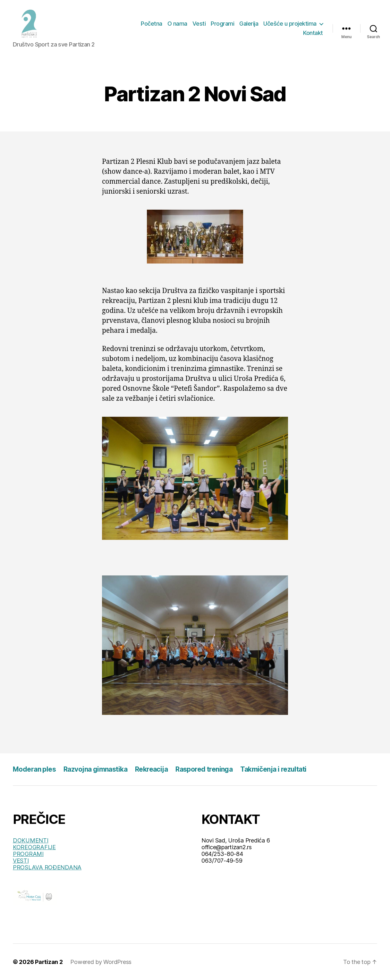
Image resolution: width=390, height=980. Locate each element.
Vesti (199, 24)
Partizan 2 (49, 962)
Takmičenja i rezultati (273, 769)
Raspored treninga (204, 769)
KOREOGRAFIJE (34, 847)
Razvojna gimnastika (95, 769)
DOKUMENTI (31, 840)
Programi (222, 24)
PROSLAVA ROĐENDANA (47, 867)
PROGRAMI (28, 854)
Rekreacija (151, 769)
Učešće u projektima (290, 24)
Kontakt (313, 33)
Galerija (249, 24)
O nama (177, 24)
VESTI (21, 861)
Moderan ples (34, 769)
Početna (152, 24)
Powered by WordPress (101, 962)
